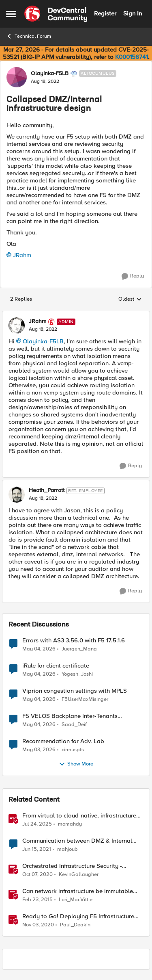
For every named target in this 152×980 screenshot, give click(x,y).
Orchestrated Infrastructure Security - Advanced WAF (72, 866)
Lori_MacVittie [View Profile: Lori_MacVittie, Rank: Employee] (76, 899)
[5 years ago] (37, 849)
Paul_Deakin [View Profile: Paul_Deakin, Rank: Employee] (75, 925)
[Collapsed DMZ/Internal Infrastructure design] (43, 330)
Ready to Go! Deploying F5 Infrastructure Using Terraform (78, 916)
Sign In (133, 13)
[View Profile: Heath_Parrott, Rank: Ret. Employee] (17, 494)
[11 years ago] (37, 900)
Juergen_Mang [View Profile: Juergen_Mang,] (79, 649)
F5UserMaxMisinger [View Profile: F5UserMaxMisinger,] (85, 699)
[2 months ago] (39, 649)
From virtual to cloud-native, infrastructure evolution (79, 816)
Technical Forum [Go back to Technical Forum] (29, 36)
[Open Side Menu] (11, 14)
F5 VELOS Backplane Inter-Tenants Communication (70, 716)
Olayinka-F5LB (43, 341)
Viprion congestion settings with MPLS (75, 691)
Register (105, 13)
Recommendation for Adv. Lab (63, 741)
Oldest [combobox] (130, 299)
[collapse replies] (76, 315)
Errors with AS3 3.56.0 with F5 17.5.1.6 (74, 641)
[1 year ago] (37, 824)
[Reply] (133, 276)
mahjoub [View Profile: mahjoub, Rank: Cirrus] (67, 849)
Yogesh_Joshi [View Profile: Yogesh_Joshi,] (77, 674)
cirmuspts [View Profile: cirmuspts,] (73, 749)
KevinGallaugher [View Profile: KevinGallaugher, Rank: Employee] (79, 874)
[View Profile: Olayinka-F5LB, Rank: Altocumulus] (17, 77)
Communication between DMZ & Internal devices (77, 841)
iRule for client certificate (56, 666)
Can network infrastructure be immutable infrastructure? (78, 891)
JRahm (22, 255)
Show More (76, 764)
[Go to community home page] (56, 14)
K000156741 (132, 57)
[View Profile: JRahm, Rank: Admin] (17, 325)
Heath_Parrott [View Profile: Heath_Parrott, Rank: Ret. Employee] (47, 490)
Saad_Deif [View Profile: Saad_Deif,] (74, 724)
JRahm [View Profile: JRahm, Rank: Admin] (37, 321)
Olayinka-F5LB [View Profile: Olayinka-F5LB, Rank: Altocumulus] (50, 74)
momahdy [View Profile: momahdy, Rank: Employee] (70, 824)
